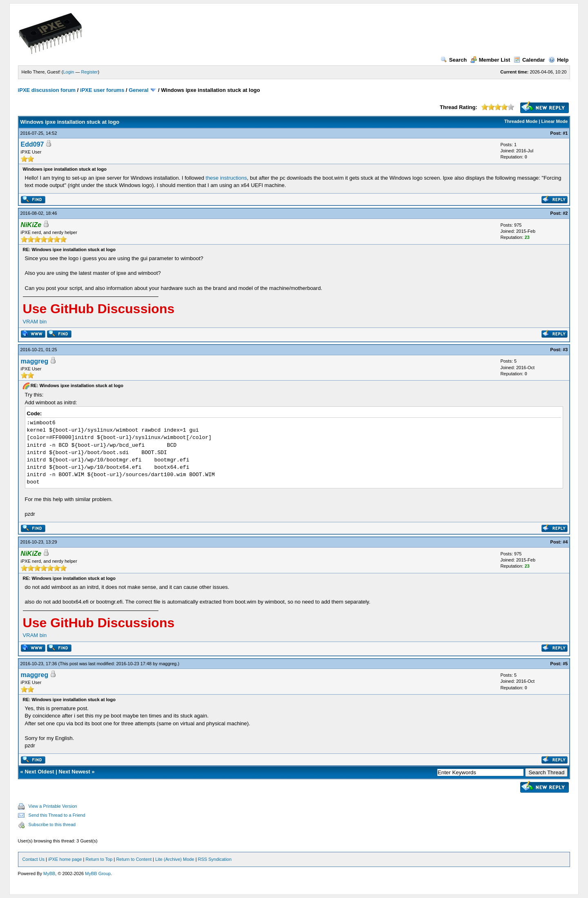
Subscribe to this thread (52, 824)
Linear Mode (555, 121)
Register (90, 72)
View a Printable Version (53, 806)
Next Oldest (39, 772)
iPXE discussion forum (47, 90)
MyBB (49, 873)
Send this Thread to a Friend (57, 815)
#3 (565, 350)
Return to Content (134, 859)
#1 (565, 133)
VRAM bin (35, 322)
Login (69, 72)
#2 (565, 213)
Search (454, 60)
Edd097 (32, 144)
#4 (565, 542)
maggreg (35, 361)
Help (558, 60)
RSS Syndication (215, 859)
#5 (565, 664)
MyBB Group (98, 873)
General (138, 90)
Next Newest (75, 772)
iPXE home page (65, 859)
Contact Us (33, 859)
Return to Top (99, 859)
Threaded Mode (521, 121)
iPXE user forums (102, 90)
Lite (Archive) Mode (175, 859)
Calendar (529, 60)
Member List (490, 60)
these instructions (226, 178)
